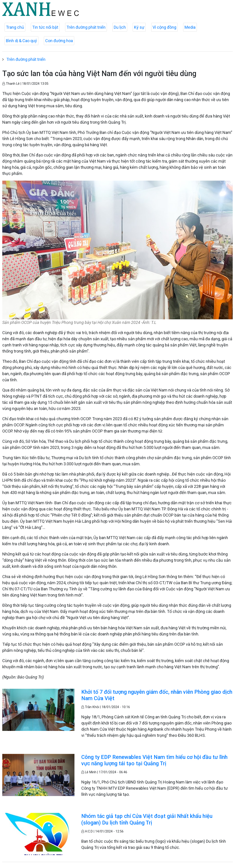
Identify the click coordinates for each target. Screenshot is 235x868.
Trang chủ (15, 27)
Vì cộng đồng (164, 27)
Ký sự (139, 27)
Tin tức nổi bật (45, 27)
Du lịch (120, 27)
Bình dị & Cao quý (21, 41)
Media (190, 27)
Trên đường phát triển (86, 27)
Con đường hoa (59, 41)
